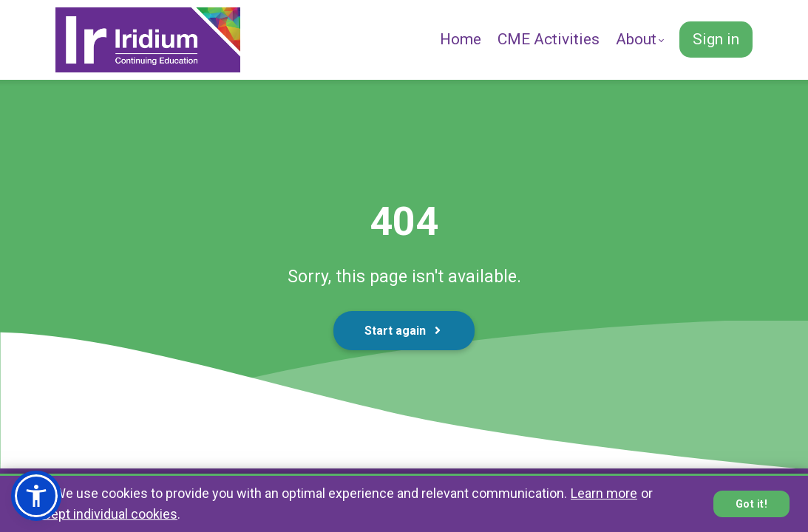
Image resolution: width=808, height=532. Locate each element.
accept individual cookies (103, 514)
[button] (36, 496)
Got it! (752, 504)
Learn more (604, 493)
